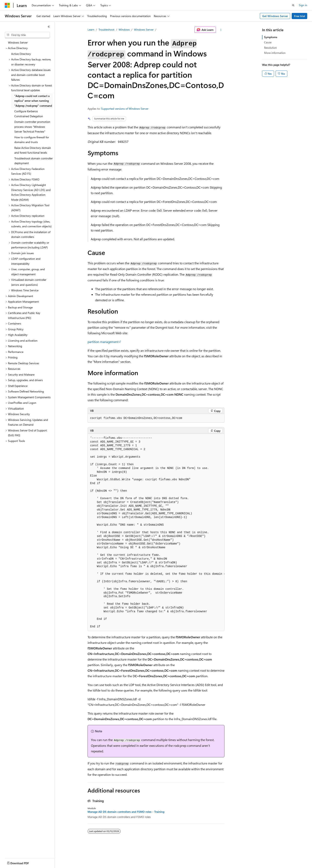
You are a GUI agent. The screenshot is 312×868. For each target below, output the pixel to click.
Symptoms (271, 37)
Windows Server (144, 30)
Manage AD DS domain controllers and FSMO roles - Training (126, 812)
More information (275, 53)
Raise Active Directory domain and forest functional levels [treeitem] (33, 150)
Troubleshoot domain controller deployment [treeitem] (34, 161)
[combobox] (27, 35)
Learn (91, 30)
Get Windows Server (275, 16)
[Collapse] (49, 27)
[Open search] (293, 5)
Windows (124, 30)
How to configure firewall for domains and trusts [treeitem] (32, 140)
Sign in (303, 5)
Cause (268, 42)
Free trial (300, 16)
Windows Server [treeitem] (18, 42)
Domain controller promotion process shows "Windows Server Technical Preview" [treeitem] (32, 127)
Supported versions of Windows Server (125, 109)
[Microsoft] (7, 5)
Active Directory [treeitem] (21, 54)
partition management (103, 342)
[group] (156, 532)
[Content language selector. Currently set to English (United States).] (23, 862)
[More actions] (221, 30)
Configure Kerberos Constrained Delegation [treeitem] (29, 114)
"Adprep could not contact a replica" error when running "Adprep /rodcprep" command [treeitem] (33, 101)
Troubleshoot (106, 30)
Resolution (270, 48)
